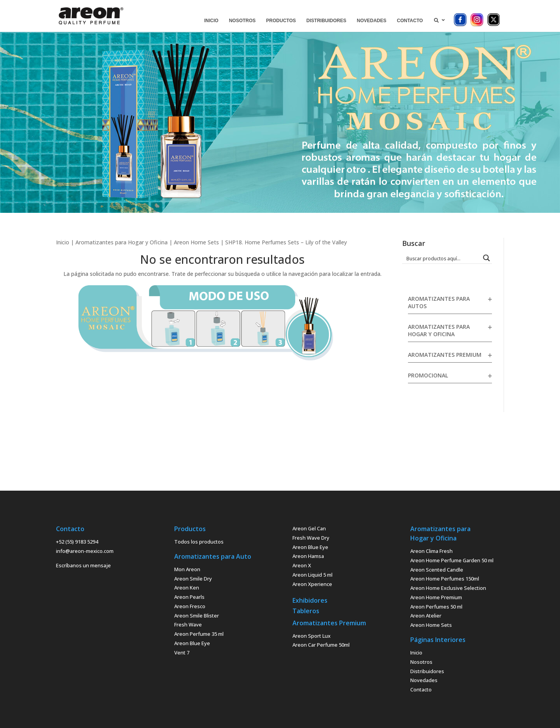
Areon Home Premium (436, 597)
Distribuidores (427, 671)
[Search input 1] (442, 258)
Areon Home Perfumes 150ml (445, 579)
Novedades (424, 680)
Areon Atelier (426, 616)
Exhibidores (310, 600)
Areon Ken (187, 588)
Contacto (421, 689)
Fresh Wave (188, 625)
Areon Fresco (190, 606)
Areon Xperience (312, 584)
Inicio (63, 242)
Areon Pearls (189, 597)
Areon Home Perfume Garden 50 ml (452, 560)
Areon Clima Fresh (431, 551)
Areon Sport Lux (311, 636)
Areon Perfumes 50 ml (436, 607)
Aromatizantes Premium (445, 355)
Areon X (302, 565)
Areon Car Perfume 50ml (321, 645)
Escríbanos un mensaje (83, 565)
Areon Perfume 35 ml (199, 634)
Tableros (306, 611)
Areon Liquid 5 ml (312, 575)
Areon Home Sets (196, 242)
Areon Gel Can (309, 528)
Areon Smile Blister (197, 616)
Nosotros (421, 662)
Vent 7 (182, 653)
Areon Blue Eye (192, 643)
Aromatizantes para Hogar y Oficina (122, 242)
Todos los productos (199, 542)
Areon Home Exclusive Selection (448, 588)
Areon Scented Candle (437, 570)
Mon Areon (187, 569)
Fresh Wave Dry (311, 538)
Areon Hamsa (308, 556)
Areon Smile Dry (193, 579)
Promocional (428, 375)
